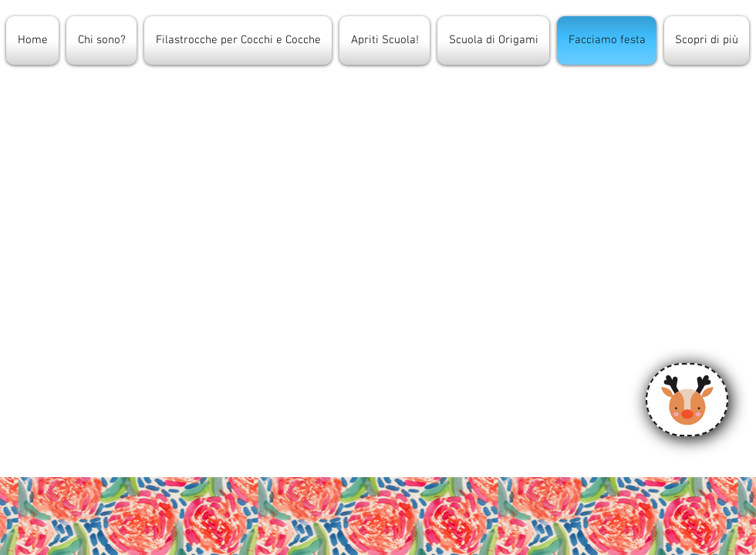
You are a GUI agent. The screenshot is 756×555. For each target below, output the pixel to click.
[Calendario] (687, 400)
